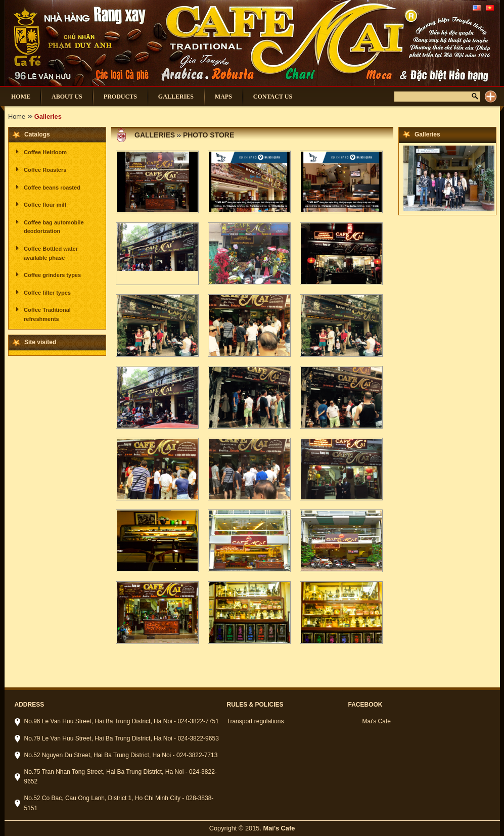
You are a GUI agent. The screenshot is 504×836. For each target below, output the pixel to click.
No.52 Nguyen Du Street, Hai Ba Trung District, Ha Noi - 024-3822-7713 (121, 755)
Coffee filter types (47, 293)
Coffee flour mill (45, 205)
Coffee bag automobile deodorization (54, 227)
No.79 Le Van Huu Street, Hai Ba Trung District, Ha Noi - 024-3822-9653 (122, 738)
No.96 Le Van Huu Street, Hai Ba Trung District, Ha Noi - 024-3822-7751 (122, 721)
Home (17, 117)
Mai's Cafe (377, 721)
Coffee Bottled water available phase (51, 253)
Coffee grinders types (52, 275)
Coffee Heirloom (45, 152)
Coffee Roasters (45, 170)
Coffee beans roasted (52, 188)
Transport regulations (256, 721)
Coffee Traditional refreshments (47, 314)
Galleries (155, 135)
